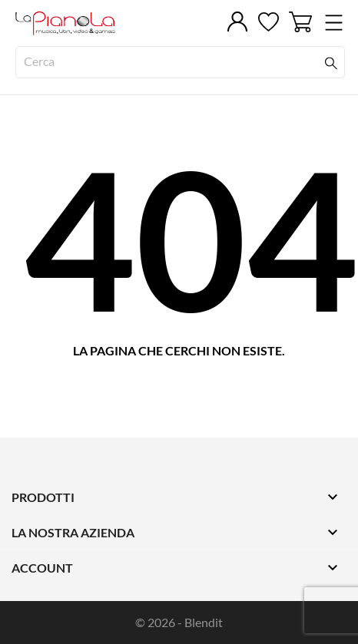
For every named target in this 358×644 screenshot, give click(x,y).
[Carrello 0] (300, 22)
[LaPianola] (85, 23)
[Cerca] (180, 62)
